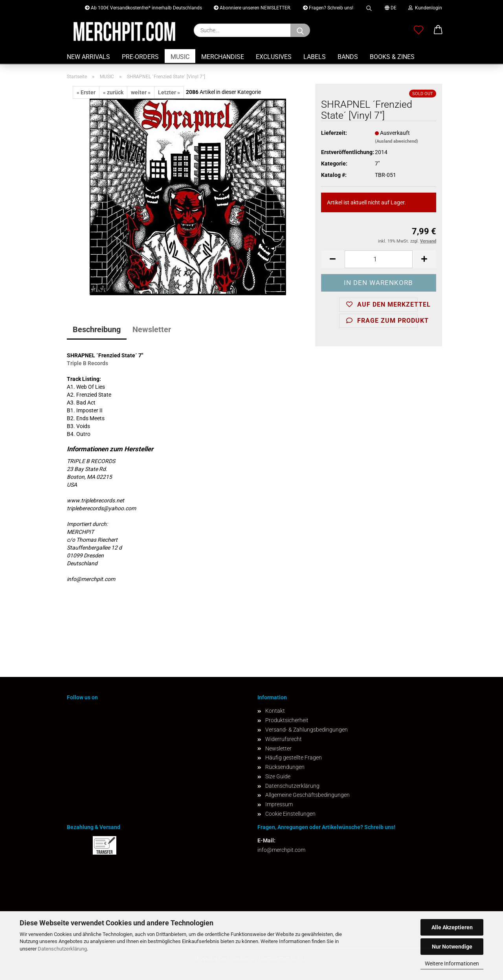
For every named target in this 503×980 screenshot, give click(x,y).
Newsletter (152, 329)
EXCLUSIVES (274, 57)
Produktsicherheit (287, 720)
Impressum (279, 804)
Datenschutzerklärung (62, 949)
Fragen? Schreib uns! (328, 8)
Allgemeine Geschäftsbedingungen (307, 795)
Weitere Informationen (452, 963)
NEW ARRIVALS (88, 57)
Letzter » (169, 92)
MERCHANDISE (223, 57)
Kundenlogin (425, 8)
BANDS (348, 57)
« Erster (86, 92)
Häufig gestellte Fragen (294, 758)
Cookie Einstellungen (290, 814)
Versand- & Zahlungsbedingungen (307, 730)
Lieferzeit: (334, 133)
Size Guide (278, 776)
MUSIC (180, 57)
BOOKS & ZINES (392, 57)
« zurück (113, 92)
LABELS (315, 57)
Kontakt (275, 711)
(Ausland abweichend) (397, 141)
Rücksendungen (285, 767)
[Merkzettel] (419, 30)
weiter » (141, 92)
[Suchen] (300, 30)
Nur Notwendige (452, 947)
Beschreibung (97, 329)
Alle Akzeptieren (452, 927)
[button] (438, 30)
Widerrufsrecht (284, 739)
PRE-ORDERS (140, 57)
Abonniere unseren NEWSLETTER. (252, 8)
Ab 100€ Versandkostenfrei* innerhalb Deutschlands (143, 8)
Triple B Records (87, 363)
